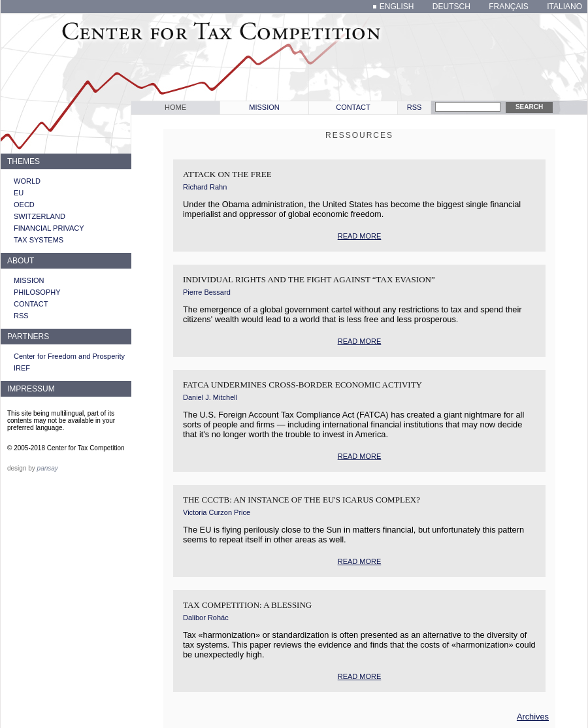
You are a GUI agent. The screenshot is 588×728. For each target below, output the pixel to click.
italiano (564, 7)
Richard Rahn (205, 187)
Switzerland (40, 216)
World (27, 181)
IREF (22, 368)
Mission (264, 107)
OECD (24, 205)
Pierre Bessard (207, 292)
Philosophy (37, 292)
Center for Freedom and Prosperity (69, 356)
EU (19, 193)
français (509, 7)
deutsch (451, 7)
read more (360, 236)
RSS (415, 107)
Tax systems (39, 240)
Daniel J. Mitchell (210, 397)
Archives (533, 717)
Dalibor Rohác (206, 618)
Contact (353, 107)
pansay (48, 468)
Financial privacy (49, 228)
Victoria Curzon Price (217, 512)
